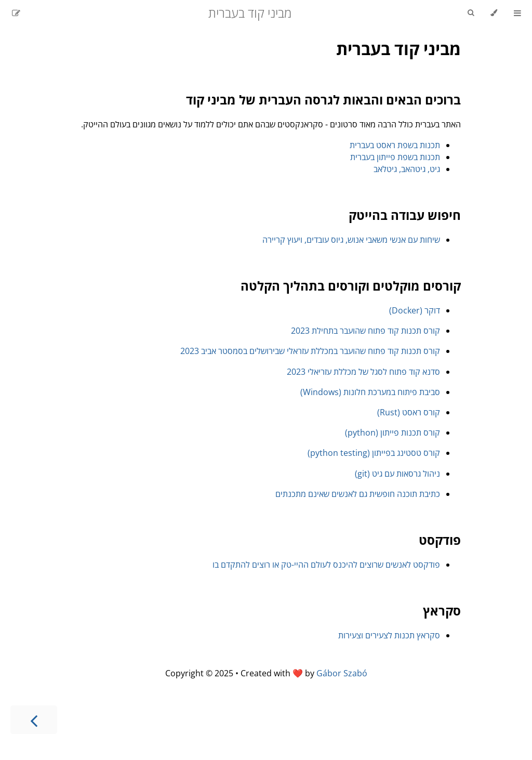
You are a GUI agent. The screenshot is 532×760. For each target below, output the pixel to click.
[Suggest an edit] (16, 13)
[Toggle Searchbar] (471, 13)
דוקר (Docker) (415, 310)
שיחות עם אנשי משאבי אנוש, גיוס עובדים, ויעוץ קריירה (351, 240)
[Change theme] (494, 13)
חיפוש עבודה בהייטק (405, 215)
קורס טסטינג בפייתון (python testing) (374, 453)
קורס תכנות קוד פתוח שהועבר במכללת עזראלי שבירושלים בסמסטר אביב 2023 (310, 351)
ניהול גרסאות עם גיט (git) (397, 474)
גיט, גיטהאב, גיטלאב (407, 169)
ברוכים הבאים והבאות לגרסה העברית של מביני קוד (323, 100)
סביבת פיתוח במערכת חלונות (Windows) (370, 392)
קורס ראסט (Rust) (409, 412)
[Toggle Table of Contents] (517, 13)
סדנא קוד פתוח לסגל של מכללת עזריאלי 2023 (363, 372)
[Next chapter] (34, 720)
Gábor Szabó (342, 673)
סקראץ (442, 611)
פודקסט (440, 540)
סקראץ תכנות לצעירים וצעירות (389, 635)
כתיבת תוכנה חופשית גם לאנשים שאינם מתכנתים (358, 494)
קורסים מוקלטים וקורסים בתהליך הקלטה (351, 286)
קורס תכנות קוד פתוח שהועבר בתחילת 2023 (365, 331)
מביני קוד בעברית (398, 49)
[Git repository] (30, 13)
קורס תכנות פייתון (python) (393, 433)
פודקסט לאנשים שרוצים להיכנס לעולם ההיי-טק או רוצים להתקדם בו (326, 565)
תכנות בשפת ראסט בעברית (395, 145)
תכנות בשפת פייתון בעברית (395, 157)
